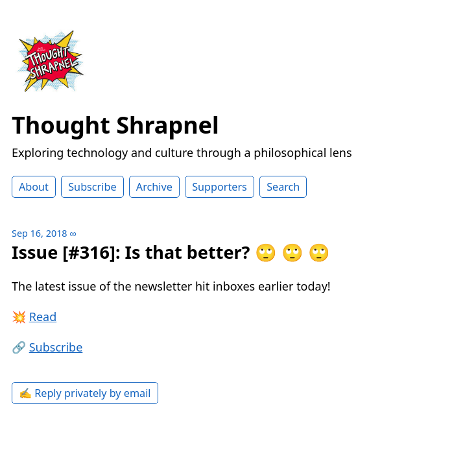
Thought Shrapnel (115, 125)
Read (43, 317)
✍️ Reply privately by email (85, 393)
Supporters (220, 187)
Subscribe (92, 187)
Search (283, 187)
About (34, 187)
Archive (154, 187)
